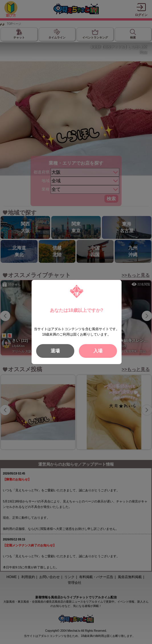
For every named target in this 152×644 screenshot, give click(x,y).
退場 (55, 351)
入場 (98, 351)
